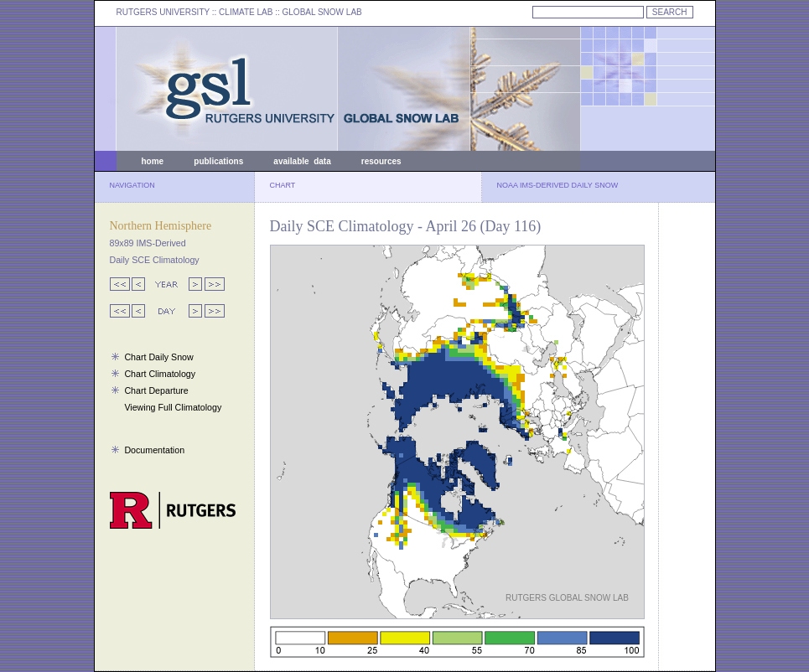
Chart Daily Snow (158, 357)
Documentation (154, 450)
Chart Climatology (160, 374)
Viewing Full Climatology (173, 407)
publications (218, 161)
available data (302, 161)
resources (381, 161)
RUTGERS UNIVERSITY (163, 12)
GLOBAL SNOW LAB (322, 12)
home (153, 161)
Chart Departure (156, 390)
